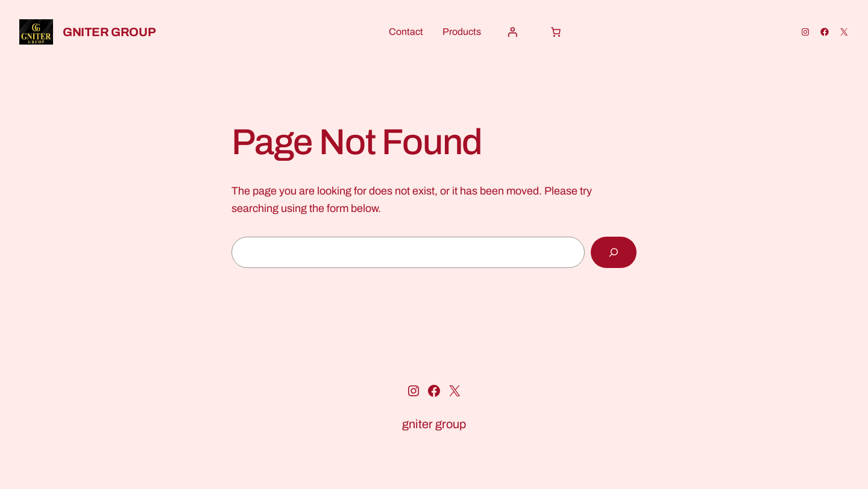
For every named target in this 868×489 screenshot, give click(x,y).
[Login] (512, 32)
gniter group (109, 32)
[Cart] (556, 32)
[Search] (614, 252)
